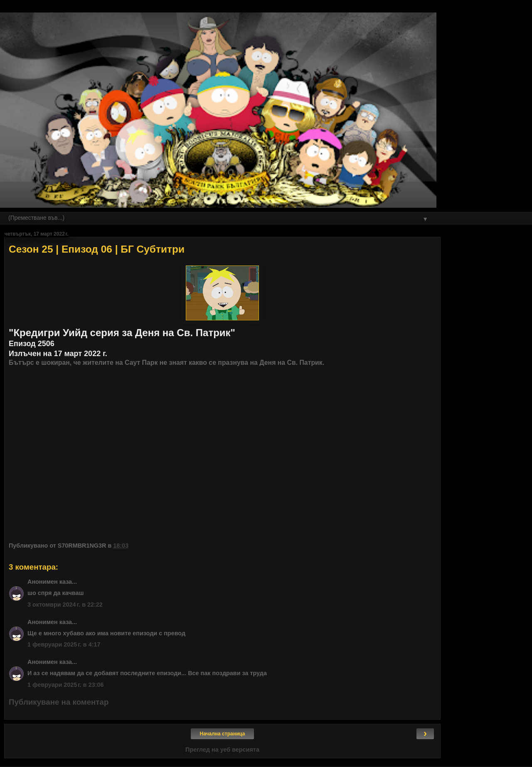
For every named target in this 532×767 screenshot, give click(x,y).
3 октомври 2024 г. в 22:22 (65, 605)
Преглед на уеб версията (222, 750)
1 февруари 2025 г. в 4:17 (64, 644)
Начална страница (223, 734)
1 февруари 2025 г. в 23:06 (66, 685)
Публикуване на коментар (59, 702)
